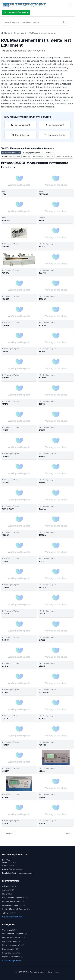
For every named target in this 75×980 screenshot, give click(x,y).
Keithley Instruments (14, 901)
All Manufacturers (11, 152)
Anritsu (8, 890)
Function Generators (14, 938)
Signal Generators (13, 957)
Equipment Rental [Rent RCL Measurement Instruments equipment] (55, 135)
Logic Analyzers (12, 941)
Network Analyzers (13, 945)
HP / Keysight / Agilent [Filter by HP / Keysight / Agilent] (33, 153)
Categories (19, 33)
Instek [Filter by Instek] (50, 153)
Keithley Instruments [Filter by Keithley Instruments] (11, 157)
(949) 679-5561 (16, 869)
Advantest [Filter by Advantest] (38, 157)
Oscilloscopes (11, 949)
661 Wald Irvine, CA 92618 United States (9, 863)
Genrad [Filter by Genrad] (50, 157)
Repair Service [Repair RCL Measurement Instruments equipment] (20, 135)
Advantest (9, 886)
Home (5, 33)
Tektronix (9, 913)
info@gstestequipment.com (20, 873)
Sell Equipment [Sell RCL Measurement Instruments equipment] (55, 125)
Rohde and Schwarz (14, 905)
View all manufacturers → (13, 917)
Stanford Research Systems (16, 909)
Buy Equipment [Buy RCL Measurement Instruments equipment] (20, 125)
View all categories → (11, 960)
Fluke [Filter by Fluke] (27, 157)
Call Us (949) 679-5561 (16, 12)
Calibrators (9, 930)
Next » (69, 834)
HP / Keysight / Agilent (15, 898)
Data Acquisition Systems (16, 934)
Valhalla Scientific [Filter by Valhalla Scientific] (64, 157)
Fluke (7, 894)
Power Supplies (11, 953)
